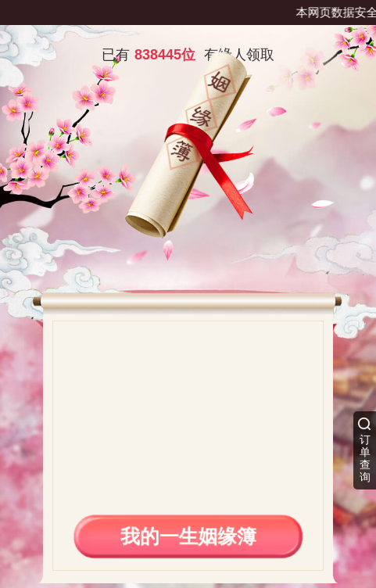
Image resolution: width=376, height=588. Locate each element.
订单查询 (365, 458)
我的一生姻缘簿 (188, 536)
